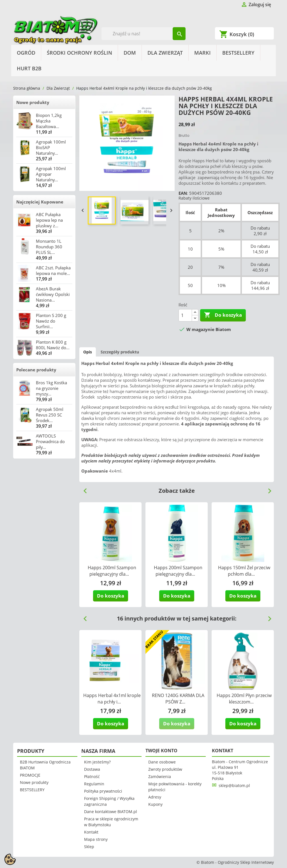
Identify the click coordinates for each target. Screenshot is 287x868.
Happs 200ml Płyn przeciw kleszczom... (244, 699)
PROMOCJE (30, 775)
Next (267, 489)
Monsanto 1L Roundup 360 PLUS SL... (49, 247)
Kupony (155, 804)
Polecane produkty (36, 370)
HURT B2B (29, 68)
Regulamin (94, 784)
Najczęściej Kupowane (40, 202)
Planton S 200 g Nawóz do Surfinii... (51, 321)
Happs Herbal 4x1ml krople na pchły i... (112, 699)
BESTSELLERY (238, 53)
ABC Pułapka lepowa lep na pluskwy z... (49, 220)
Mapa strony (96, 839)
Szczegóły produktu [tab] (120, 352)
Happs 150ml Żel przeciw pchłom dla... (244, 571)
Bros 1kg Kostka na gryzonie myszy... (51, 388)
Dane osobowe (162, 762)
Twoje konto (161, 751)
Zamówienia (160, 776)
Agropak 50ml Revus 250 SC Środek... (50, 415)
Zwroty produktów (165, 769)
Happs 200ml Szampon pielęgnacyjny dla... (112, 571)
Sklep (89, 847)
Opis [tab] (88, 352)
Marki (202, 53)
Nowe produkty (33, 102)
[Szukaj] (144, 34)
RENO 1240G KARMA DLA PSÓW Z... (178, 699)
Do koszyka (223, 315)
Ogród (26, 53)
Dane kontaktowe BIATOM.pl (111, 812)
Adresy (155, 797)
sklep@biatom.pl (234, 785)
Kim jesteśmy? (97, 762)
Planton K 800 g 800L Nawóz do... (53, 345)
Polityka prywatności (103, 791)
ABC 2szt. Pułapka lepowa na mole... (53, 270)
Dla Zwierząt (165, 53)
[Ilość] (185, 315)
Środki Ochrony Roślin (79, 53)
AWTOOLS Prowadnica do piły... (50, 441)
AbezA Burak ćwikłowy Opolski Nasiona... (53, 294)
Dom (130, 53)
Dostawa (92, 769)
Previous (83, 489)
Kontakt (91, 832)
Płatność (92, 776)
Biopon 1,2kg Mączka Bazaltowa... (49, 121)
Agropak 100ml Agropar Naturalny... (51, 174)
